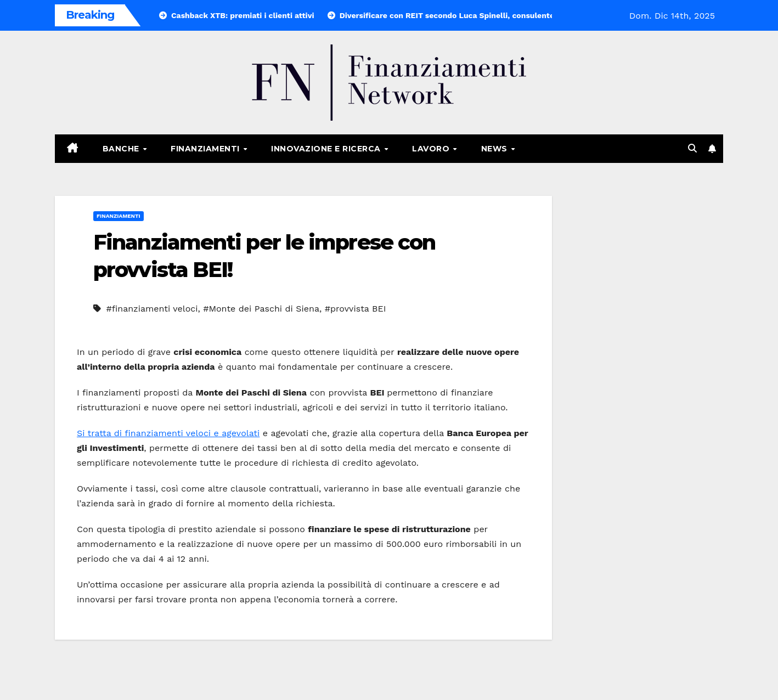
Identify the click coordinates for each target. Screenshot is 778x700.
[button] (692, 148)
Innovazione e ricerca (327, 149)
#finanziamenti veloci (152, 309)
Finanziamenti (206, 149)
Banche (122, 149)
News (496, 149)
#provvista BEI (356, 309)
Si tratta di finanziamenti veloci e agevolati (168, 433)
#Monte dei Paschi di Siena (261, 309)
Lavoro (432, 149)
